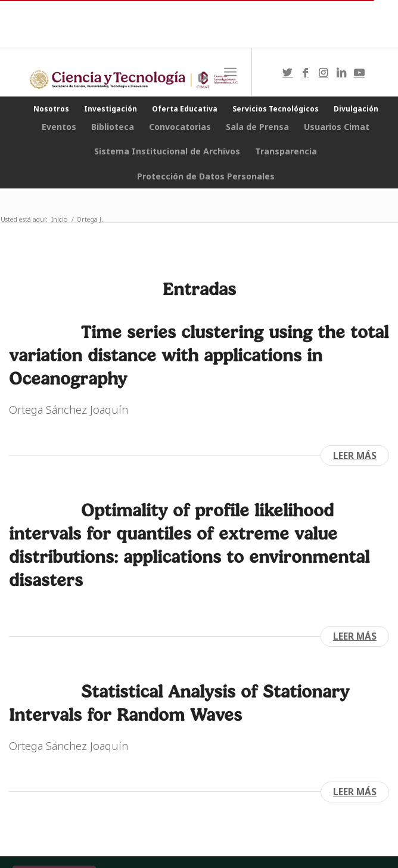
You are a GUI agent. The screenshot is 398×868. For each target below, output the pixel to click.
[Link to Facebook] (306, 72)
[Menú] (230, 72)
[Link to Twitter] (288, 72)
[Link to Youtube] (359, 72)
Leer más (355, 455)
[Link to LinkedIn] (341, 72)
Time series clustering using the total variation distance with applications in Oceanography (199, 355)
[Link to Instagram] (324, 72)
